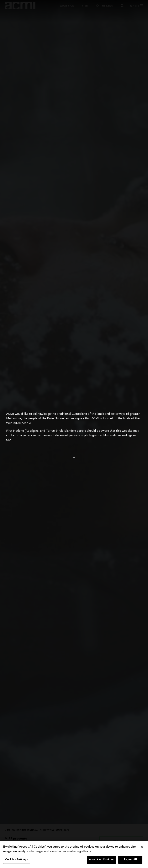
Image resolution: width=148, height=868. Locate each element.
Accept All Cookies (101, 861)
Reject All (130, 861)
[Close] (142, 848)
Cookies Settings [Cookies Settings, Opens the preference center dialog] (17, 861)
